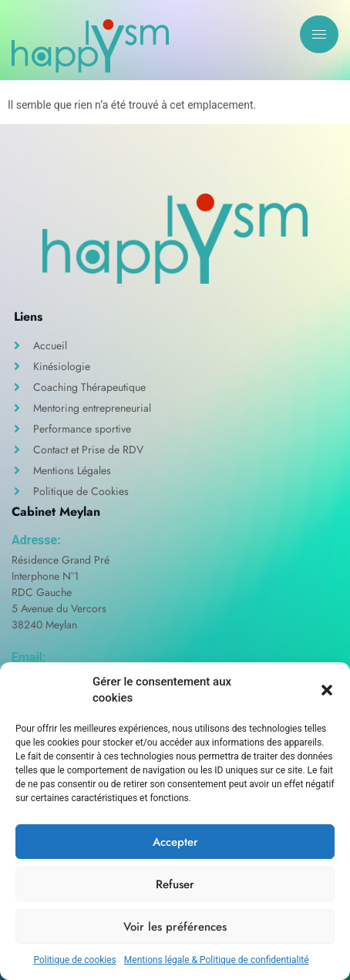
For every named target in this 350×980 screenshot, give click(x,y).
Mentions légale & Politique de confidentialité (217, 960)
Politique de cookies (74, 960)
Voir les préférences (175, 927)
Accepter (175, 842)
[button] (327, 690)
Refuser (175, 884)
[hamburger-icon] (319, 34)
